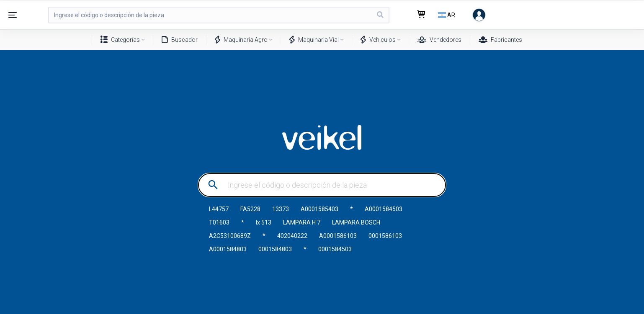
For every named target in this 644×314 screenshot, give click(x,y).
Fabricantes (500, 40)
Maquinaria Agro (241, 40)
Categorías (120, 40)
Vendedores (439, 40)
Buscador (180, 40)
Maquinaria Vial (314, 40)
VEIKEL (322, 138)
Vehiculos (378, 40)
